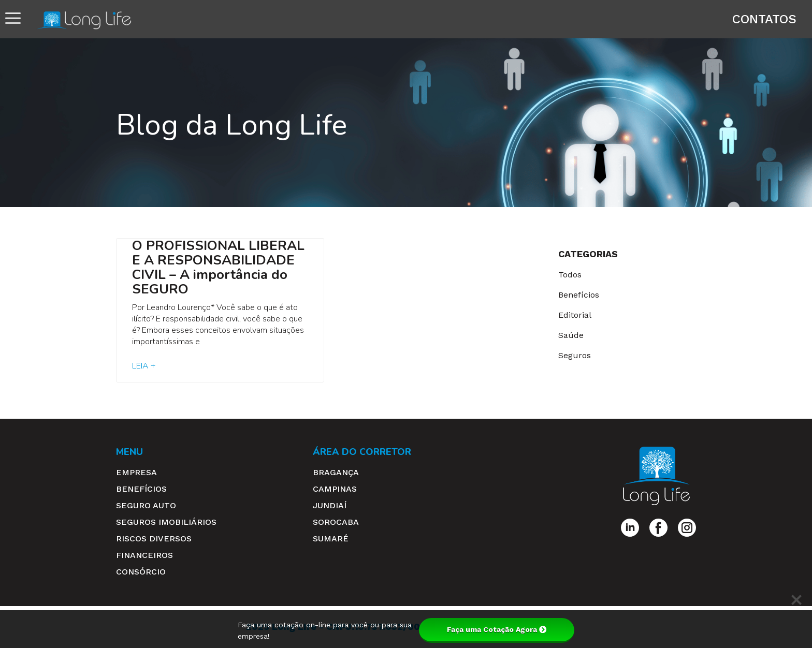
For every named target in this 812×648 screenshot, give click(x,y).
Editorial (575, 315)
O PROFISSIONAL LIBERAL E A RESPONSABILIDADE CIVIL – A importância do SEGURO (218, 267)
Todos (570, 275)
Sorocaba (336, 522)
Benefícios (579, 295)
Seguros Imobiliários (166, 522)
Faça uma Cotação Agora (497, 629)
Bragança (336, 472)
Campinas (335, 489)
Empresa (136, 472)
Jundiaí (330, 505)
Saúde (571, 335)
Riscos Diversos (154, 539)
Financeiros (144, 555)
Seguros (575, 355)
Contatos (764, 19)
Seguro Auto (146, 505)
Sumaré (331, 539)
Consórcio (141, 572)
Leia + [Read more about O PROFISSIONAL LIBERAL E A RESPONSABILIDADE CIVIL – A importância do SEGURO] (144, 366)
